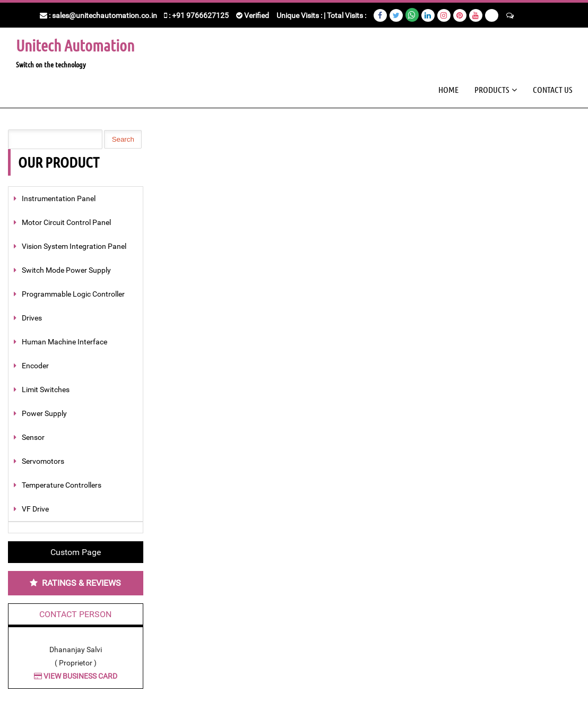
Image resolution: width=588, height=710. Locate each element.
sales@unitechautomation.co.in (105, 15)
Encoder (35, 366)
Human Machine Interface (64, 342)
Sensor (33, 437)
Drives (32, 318)
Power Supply (44, 413)
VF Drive (35, 509)
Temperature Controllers (62, 485)
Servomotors (43, 461)
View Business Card (76, 676)
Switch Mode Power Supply (66, 270)
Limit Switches (46, 389)
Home (448, 89)
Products (492, 89)
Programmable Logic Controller (73, 294)
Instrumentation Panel (59, 198)
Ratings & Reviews (81, 583)
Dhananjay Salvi (76, 650)
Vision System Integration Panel (74, 246)
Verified (253, 15)
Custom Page (76, 552)
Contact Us (552, 89)
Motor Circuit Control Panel (66, 222)
